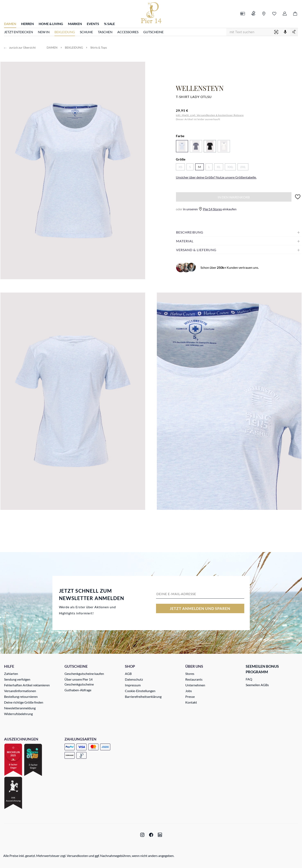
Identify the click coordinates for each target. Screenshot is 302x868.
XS (182, 168)
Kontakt (191, 702)
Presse (190, 697)
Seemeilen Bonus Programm (262, 669)
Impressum (133, 685)
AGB (128, 674)
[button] (239, 232)
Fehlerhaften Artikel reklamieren (27, 685)
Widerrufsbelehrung (18, 714)
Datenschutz (134, 679)
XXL (232, 168)
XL (220, 168)
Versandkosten (77, 856)
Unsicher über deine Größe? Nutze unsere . (216, 177)
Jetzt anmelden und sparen (200, 608)
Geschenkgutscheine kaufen (84, 674)
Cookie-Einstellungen (140, 691)
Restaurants (194, 679)
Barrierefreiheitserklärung (143, 697)
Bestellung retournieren (21, 697)
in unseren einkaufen (206, 209)
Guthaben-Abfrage (78, 690)
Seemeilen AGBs (257, 685)
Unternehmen (195, 685)
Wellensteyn (200, 88)
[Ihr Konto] (285, 14)
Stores (190, 674)
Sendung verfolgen (17, 679)
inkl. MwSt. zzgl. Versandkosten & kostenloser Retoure (210, 115)
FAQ (249, 679)
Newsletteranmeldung (20, 708)
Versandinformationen (20, 691)
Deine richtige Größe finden (24, 702)
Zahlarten (11, 674)
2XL (244, 168)
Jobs (189, 691)
